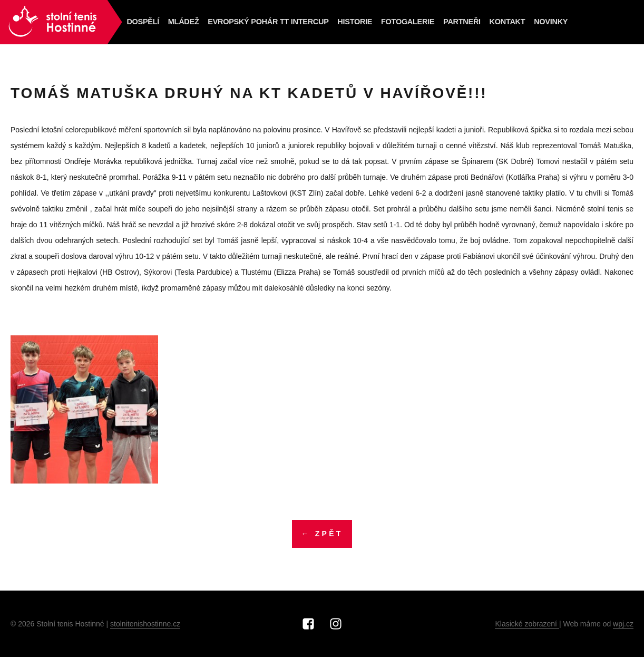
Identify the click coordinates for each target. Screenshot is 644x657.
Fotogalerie (399, 22)
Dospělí (142, 22)
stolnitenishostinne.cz (145, 624)
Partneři (452, 22)
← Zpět (322, 536)
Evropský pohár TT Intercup (264, 22)
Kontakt (496, 22)
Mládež (182, 22)
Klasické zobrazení (527, 624)
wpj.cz (623, 624)
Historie (348, 22)
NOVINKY (539, 22)
